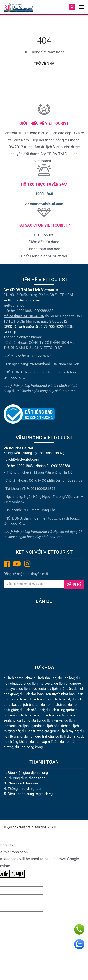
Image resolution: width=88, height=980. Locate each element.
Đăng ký (74, 584)
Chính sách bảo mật (24, 783)
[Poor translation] (17, 874)
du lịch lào (66, 678)
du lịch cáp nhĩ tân (44, 742)
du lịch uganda (30, 726)
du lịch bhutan (29, 705)
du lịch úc (48, 715)
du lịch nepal (60, 699)
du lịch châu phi (32, 710)
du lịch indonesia (33, 689)
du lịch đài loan (32, 694)
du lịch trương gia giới (39, 731)
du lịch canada (28, 715)
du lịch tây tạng (67, 736)
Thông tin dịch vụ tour (25, 789)
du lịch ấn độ (39, 699)
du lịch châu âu (29, 720)
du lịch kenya (52, 720)
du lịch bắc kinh (55, 726)
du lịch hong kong (29, 747)
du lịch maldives (54, 705)
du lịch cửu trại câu (39, 736)
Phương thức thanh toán (27, 778)
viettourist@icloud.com (44, 204)
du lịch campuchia (18, 678)
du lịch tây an (68, 731)
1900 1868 (44, 194)
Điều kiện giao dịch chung (28, 773)
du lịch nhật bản (60, 689)
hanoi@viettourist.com (21, 460)
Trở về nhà (44, 64)
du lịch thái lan (45, 678)
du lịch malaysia (40, 684)
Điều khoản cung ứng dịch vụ (30, 794)
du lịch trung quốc (60, 710)
